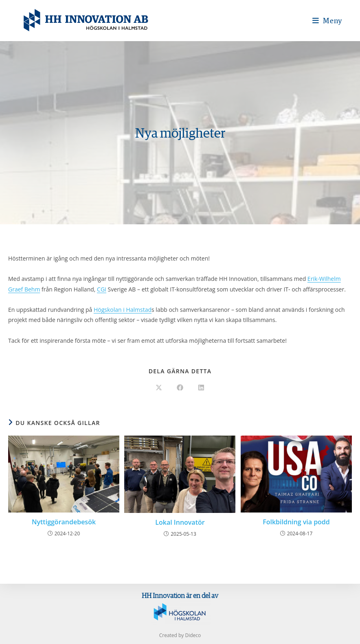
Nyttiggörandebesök (64, 522)
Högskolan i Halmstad (123, 310)
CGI (102, 289)
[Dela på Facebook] (180, 388)
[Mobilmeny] (327, 20)
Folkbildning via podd (296, 522)
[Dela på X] (159, 388)
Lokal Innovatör (180, 522)
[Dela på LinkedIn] (201, 388)
